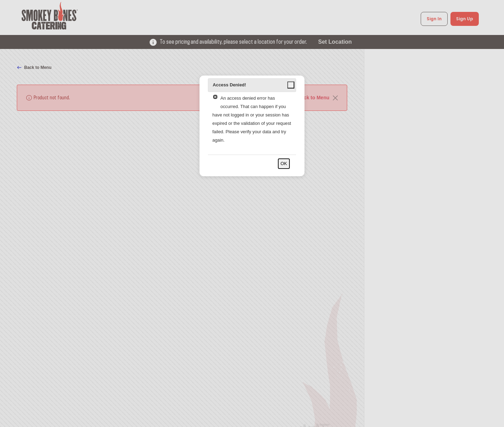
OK (284, 163)
